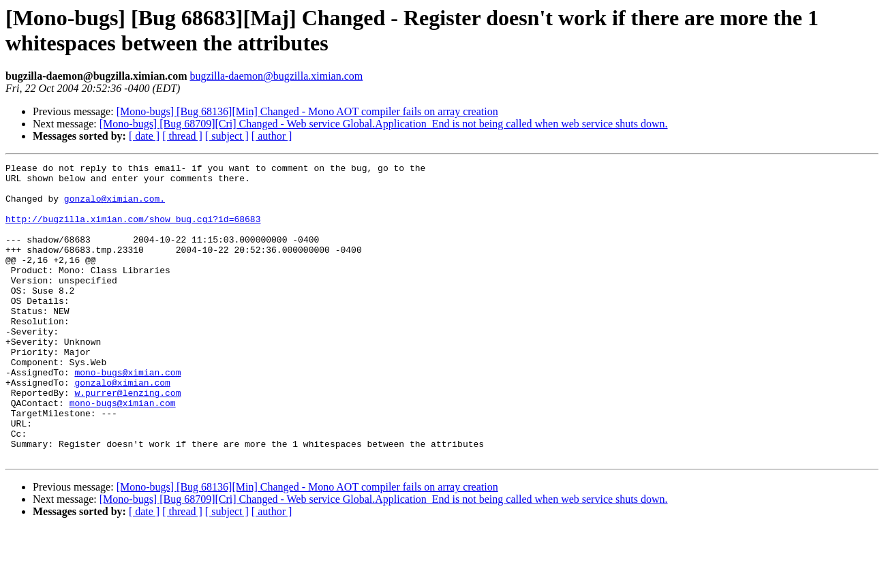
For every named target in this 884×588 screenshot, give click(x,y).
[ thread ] (182, 136)
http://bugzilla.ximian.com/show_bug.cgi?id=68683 (133, 231)
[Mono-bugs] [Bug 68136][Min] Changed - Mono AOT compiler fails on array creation (307, 111)
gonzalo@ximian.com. (115, 206)
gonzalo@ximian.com (122, 427)
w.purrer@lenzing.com (127, 439)
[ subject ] (227, 136)
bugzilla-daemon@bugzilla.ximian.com (276, 76)
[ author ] (272, 136)
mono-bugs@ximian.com (127, 415)
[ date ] (144, 136)
